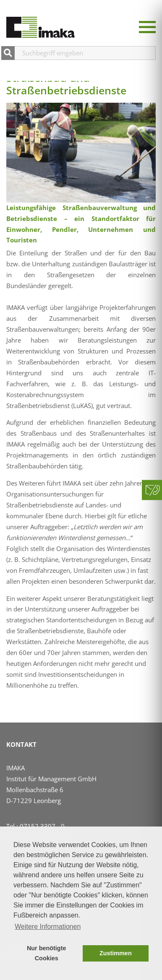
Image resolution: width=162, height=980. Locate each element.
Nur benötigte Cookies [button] (47, 953)
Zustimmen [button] (116, 953)
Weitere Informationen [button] (48, 927)
